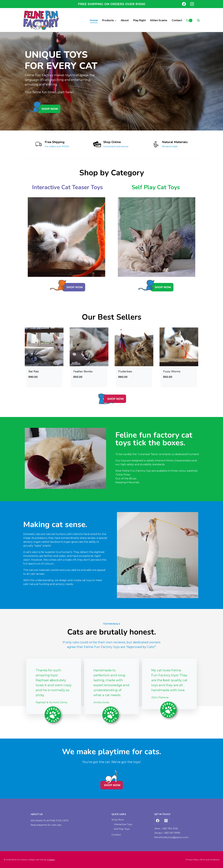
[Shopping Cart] (189, 20)
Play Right (139, 20)
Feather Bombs (83, 371)
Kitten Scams (159, 20)
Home (94, 20)
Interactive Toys (123, 824)
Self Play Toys (122, 829)
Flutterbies (125, 371)
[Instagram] (192, 4)
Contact (177, 20)
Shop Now (118, 820)
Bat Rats (34, 371)
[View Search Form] (197, 20)
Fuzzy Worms (172, 371)
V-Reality (51, 860)
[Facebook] (184, 4)
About (125, 20)
